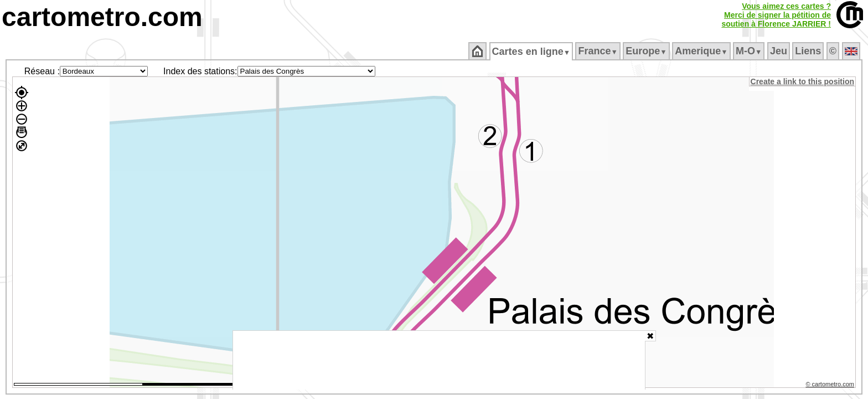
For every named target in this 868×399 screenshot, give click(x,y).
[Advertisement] (439, 360)
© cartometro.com (831, 386)
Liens (809, 51)
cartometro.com (102, 17)
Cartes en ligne (532, 52)
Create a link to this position (803, 81)
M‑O (750, 51)
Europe (647, 51)
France (599, 51)
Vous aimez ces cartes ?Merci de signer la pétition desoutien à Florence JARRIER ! (776, 15)
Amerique (702, 51)
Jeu (779, 51)
